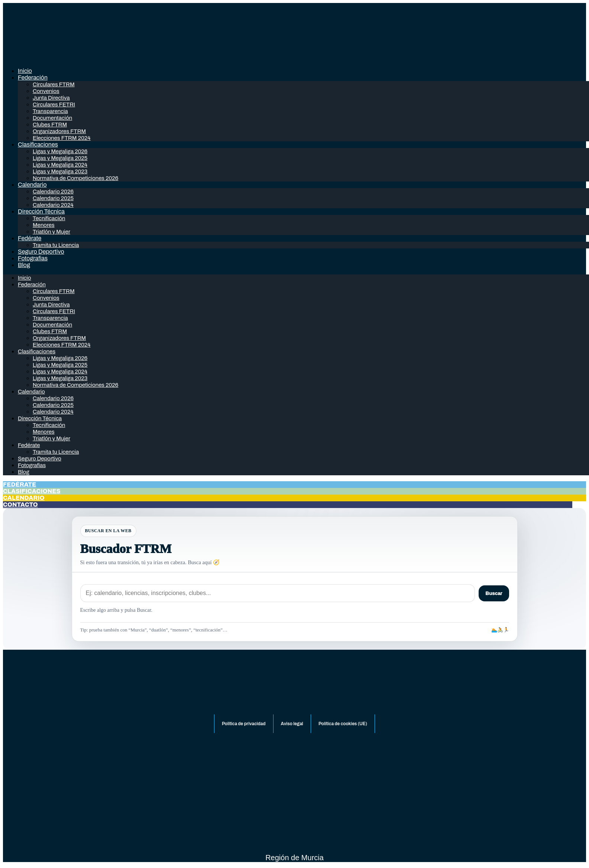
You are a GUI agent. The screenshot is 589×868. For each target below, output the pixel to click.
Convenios (46, 91)
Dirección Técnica (41, 211)
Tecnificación (49, 218)
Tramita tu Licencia (56, 245)
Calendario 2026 (53, 192)
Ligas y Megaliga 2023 (60, 171)
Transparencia (50, 111)
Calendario (32, 185)
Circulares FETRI (54, 105)
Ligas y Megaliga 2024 (60, 165)
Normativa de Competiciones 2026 (75, 178)
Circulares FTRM (54, 84)
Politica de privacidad (244, 724)
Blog (24, 265)
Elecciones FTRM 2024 (62, 138)
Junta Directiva (51, 98)
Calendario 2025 (53, 198)
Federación (33, 78)
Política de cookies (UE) (343, 724)
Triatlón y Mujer (51, 232)
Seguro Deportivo (41, 252)
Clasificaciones (38, 144)
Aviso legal (292, 724)
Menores (44, 225)
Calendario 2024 (53, 205)
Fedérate (30, 238)
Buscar (494, 593)
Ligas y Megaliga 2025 (60, 158)
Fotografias (33, 258)
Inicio (25, 71)
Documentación (52, 118)
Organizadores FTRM (59, 131)
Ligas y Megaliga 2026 (60, 151)
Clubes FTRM (50, 125)
